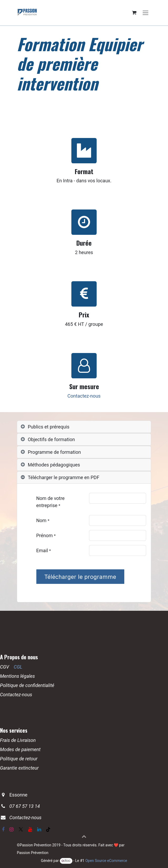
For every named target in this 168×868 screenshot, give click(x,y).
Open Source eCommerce (106, 861)
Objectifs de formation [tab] (51, 439)
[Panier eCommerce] (134, 13)
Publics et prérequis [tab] (49, 427)
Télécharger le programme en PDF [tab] (64, 477)
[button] (84, 836)
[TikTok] (48, 829)
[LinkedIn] (39, 829)
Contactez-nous (84, 396)
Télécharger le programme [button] (80, 577)
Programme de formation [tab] (55, 452)
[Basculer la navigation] (145, 13)
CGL (18, 667)
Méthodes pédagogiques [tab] (54, 465)
